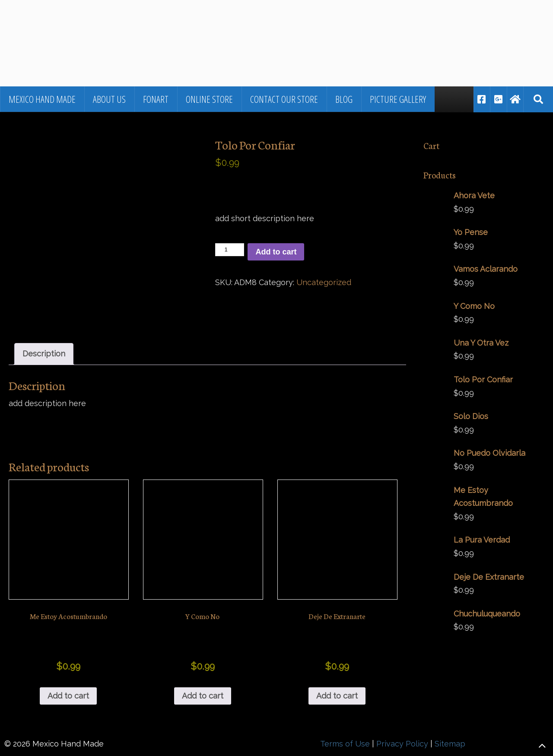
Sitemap (450, 744)
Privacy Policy (402, 744)
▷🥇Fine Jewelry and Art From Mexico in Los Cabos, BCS (127, 24)
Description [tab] (44, 354)
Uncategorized (324, 282)
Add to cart (276, 252)
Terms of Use (345, 744)
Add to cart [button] (68, 696)
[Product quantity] (230, 250)
